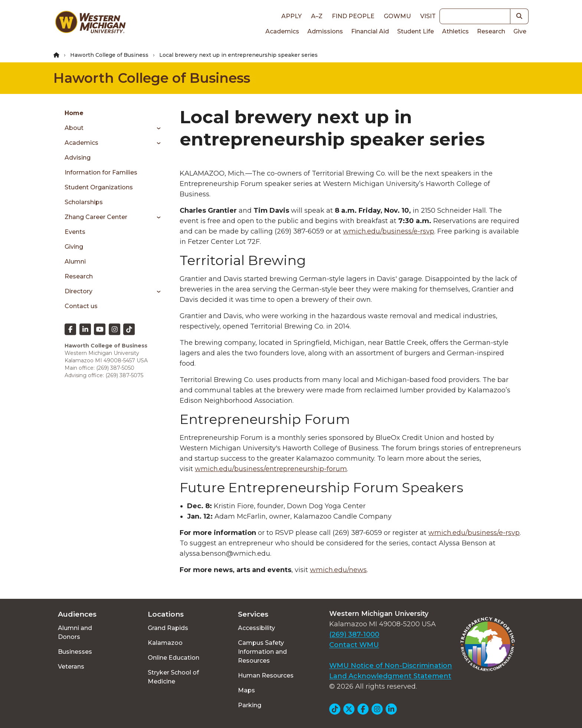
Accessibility (256, 628)
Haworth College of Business (109, 55)
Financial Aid (370, 31)
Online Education (174, 658)
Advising (78, 158)
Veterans (71, 667)
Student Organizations (99, 187)
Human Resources (266, 675)
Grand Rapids (168, 628)
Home (74, 113)
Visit (428, 16)
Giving (74, 247)
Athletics (455, 31)
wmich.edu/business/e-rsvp (389, 231)
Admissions (325, 31)
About (74, 128)
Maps (246, 690)
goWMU (397, 16)
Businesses (75, 652)
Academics (282, 31)
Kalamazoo (165, 643)
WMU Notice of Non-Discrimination (391, 666)
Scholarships (84, 202)
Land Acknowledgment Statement (390, 676)
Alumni (75, 262)
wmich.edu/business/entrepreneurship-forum (271, 469)
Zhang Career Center (96, 217)
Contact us (81, 306)
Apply (292, 16)
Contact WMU (354, 645)
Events (75, 232)
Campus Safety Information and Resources (262, 652)
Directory (79, 291)
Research (491, 31)
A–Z (317, 16)
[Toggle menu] (156, 128)
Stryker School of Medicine (173, 677)
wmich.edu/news (338, 570)
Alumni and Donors (75, 632)
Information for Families (101, 172)
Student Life (416, 31)
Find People (353, 16)
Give (520, 31)
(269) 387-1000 (354, 634)
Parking (250, 705)
